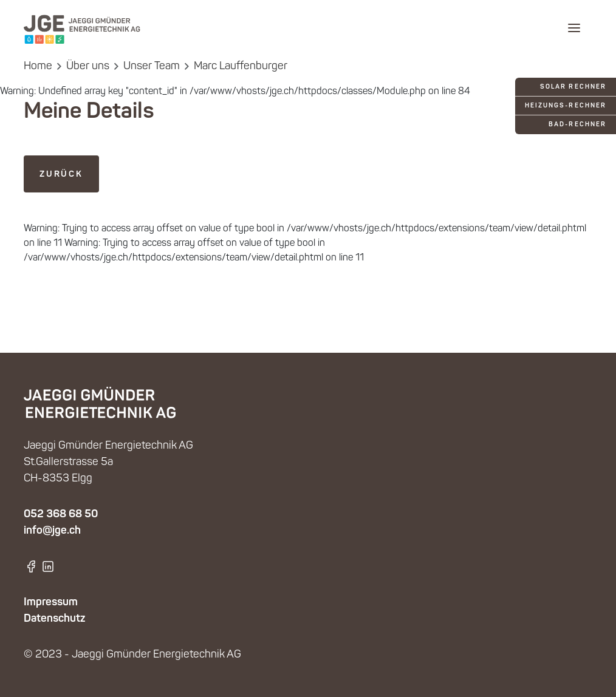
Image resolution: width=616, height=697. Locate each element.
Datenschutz (54, 619)
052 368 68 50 (61, 514)
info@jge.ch (52, 531)
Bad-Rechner (577, 125)
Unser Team (152, 66)
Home (38, 66)
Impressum (51, 602)
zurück (61, 174)
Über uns (88, 66)
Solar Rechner (573, 87)
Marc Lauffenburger (241, 66)
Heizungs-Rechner (566, 106)
